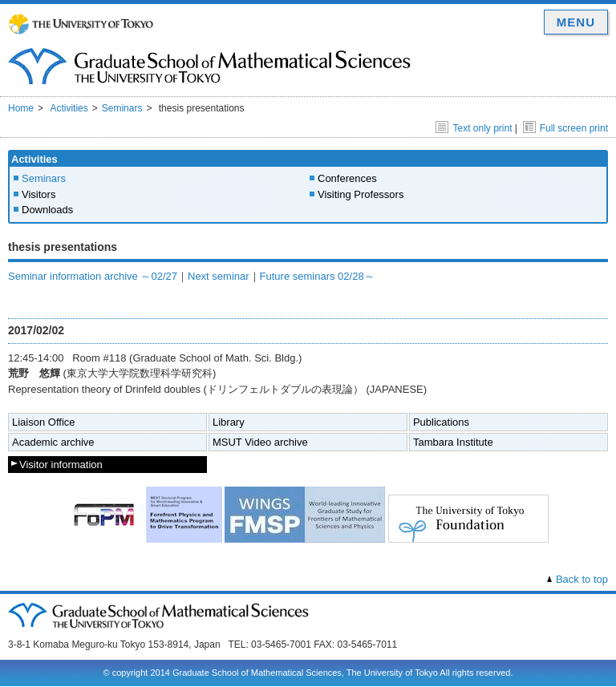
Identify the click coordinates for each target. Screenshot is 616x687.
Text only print (474, 128)
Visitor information (61, 465)
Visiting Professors (361, 194)
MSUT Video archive (260, 442)
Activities (69, 108)
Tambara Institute (453, 442)
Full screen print (565, 128)
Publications (441, 422)
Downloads (47, 210)
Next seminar (219, 276)
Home (21, 108)
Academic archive (53, 442)
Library (229, 422)
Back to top (582, 579)
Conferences (347, 178)
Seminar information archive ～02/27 (93, 276)
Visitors (38, 194)
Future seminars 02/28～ (317, 276)
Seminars (122, 108)
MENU (576, 22)
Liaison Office (44, 422)
